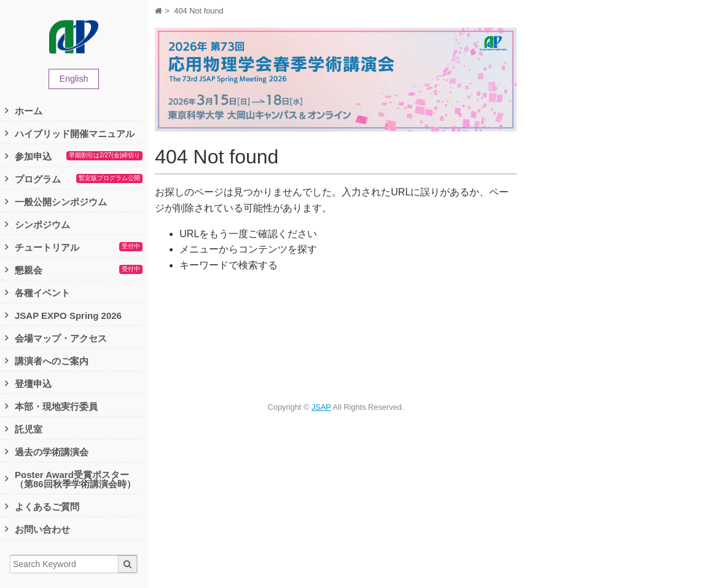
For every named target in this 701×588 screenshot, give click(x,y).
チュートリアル (79, 248)
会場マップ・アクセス (61, 338)
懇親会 (79, 270)
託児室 (29, 429)
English (73, 79)
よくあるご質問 (47, 507)
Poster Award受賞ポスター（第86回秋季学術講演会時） (75, 479)
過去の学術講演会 (52, 452)
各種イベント (42, 293)
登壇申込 (33, 384)
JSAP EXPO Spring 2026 (68, 316)
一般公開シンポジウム (61, 202)
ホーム (29, 111)
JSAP (321, 407)
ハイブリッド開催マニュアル (75, 134)
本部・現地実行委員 (56, 406)
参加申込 (79, 157)
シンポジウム (42, 225)
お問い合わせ (42, 529)
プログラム (79, 179)
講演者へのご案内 (52, 361)
